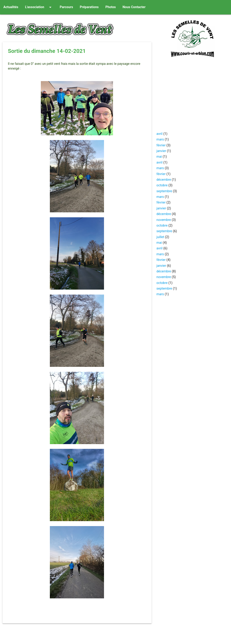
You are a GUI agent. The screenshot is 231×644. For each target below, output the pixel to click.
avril (160, 134)
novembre (164, 220)
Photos (111, 7)
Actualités (11, 7)
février (161, 145)
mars (160, 139)
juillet (160, 237)
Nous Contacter (134, 7)
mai (159, 157)
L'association (39, 7)
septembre (164, 191)
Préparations (89, 7)
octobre (162, 185)
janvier (161, 151)
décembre (164, 180)
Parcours (66, 7)
